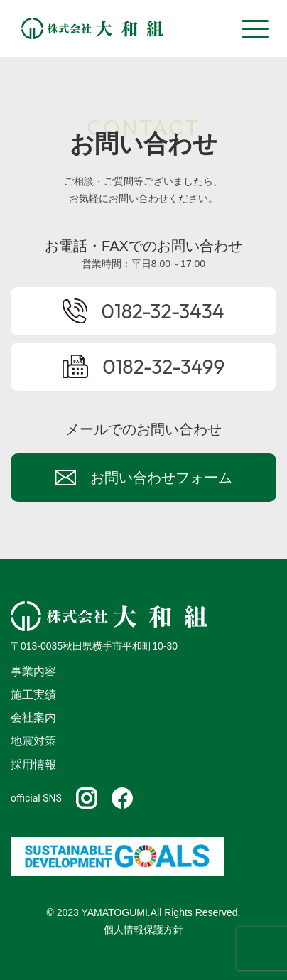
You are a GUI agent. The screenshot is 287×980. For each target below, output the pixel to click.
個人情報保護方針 (143, 930)
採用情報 (33, 764)
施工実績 (33, 695)
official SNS (36, 798)
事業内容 (33, 671)
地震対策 (33, 741)
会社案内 (33, 717)
